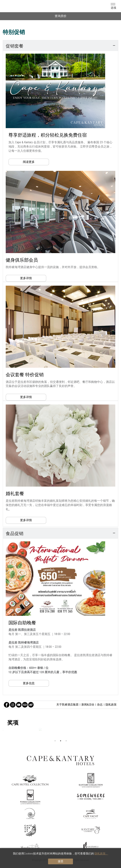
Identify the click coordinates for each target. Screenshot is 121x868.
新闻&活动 (88, 705)
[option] (60, 729)
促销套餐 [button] (60, 45)
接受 (61, 861)
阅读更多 (29, 162)
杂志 (100, 705)
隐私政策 (111, 705)
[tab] (60, 45)
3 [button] (66, 741)
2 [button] (61, 741)
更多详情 (26, 278)
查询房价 (61, 16)
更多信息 (29, 683)
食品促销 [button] (60, 533)
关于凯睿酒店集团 (67, 705)
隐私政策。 (101, 854)
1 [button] (55, 741)
